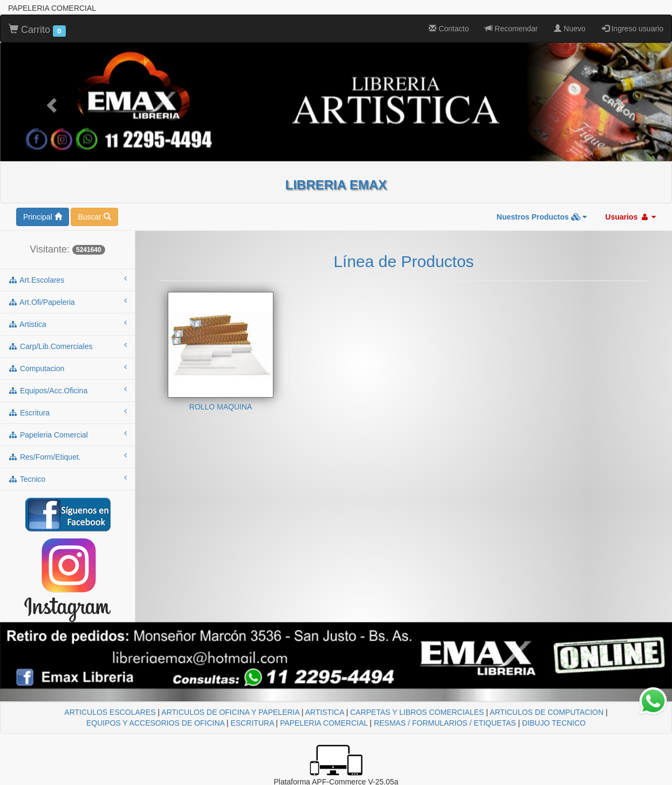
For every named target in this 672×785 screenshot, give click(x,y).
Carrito (37, 30)
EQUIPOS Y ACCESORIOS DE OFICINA (155, 723)
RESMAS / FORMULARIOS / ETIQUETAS (445, 723)
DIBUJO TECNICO (554, 723)
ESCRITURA (252, 723)
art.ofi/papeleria (67, 302)
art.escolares (67, 279)
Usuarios (630, 217)
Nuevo (570, 29)
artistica (67, 324)
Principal (43, 217)
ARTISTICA (325, 712)
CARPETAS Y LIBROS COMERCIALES (417, 712)
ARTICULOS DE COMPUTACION (547, 712)
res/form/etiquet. (67, 456)
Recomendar (511, 29)
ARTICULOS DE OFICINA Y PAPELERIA (230, 712)
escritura (67, 412)
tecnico (67, 479)
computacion (67, 368)
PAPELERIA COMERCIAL (324, 723)
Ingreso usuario (633, 29)
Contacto (449, 29)
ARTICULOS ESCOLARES (110, 712)
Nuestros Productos (542, 217)
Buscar (94, 217)
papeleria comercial (67, 434)
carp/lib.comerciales (67, 346)
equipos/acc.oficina (67, 390)
